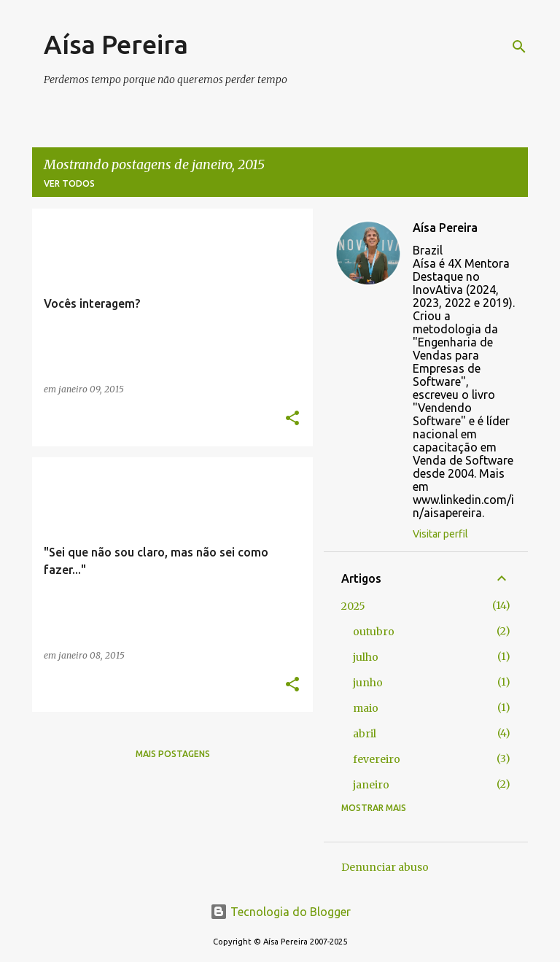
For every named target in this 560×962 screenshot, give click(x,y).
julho (366, 657)
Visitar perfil (440, 534)
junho (368, 683)
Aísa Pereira (116, 44)
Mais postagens (173, 754)
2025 (353, 606)
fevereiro (377, 759)
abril (365, 734)
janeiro (371, 785)
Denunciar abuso (385, 867)
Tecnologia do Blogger (280, 912)
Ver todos (69, 183)
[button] (292, 419)
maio (366, 708)
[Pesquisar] (519, 47)
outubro (374, 632)
